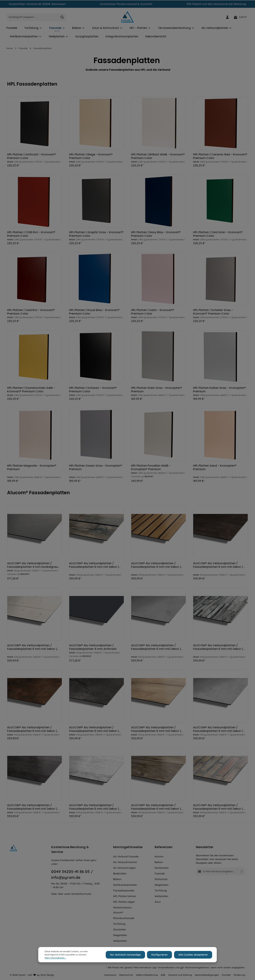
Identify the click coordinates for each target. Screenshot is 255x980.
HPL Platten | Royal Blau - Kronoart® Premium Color (94, 313)
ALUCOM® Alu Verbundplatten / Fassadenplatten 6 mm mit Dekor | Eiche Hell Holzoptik (156, 730)
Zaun (158, 902)
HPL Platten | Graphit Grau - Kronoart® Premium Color (96, 235)
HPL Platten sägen (124, 902)
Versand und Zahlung (180, 975)
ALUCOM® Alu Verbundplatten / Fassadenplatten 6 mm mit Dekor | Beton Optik (156, 648)
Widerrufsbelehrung (147, 975)
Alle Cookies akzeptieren (193, 955)
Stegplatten (120, 935)
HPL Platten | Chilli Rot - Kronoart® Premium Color (31, 235)
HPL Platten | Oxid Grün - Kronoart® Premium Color (218, 235)
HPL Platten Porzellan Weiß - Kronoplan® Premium (151, 468)
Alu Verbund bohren (125, 862)
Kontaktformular (81, 894)
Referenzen (164, 847)
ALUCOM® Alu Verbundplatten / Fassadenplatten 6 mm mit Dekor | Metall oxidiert (218, 566)
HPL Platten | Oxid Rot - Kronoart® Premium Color (31, 313)
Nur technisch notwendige (127, 955)
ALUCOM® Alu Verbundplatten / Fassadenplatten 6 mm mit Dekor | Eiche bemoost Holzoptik (94, 566)
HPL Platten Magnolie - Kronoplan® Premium (32, 468)
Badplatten (120, 873)
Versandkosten (166, 967)
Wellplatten (120, 941)
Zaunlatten (120, 929)
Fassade (160, 873)
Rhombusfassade (124, 918)
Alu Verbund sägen (124, 868)
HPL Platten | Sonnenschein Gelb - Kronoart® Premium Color (31, 391)
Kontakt (226, 975)
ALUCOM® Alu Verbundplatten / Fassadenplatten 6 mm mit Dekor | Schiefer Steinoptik (94, 730)
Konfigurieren (161, 955)
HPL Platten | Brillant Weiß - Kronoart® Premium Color (158, 157)
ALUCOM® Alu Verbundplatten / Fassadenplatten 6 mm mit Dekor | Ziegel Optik (218, 808)
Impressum (110, 975)
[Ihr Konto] (227, 18)
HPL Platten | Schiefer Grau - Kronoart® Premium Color (213, 313)
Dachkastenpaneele (125, 885)
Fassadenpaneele (124, 891)
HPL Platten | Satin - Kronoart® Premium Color (153, 313)
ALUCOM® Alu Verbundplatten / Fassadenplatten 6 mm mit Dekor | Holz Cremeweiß (32, 648)
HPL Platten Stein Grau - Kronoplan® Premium (157, 391)
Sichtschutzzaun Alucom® (122, 910)
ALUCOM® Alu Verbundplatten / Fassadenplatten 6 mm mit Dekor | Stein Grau (218, 730)
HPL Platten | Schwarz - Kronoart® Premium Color (93, 391)
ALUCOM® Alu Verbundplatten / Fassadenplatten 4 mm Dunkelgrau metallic (32, 566)
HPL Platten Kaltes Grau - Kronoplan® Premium (219, 391)
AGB (163, 975)
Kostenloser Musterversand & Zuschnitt (126, 4)
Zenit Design (47, 975)
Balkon (117, 879)
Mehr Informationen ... (55, 958)
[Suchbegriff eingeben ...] (32, 18)
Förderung (239, 975)
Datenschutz (126, 975)
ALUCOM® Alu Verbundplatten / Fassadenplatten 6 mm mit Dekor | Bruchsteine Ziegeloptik (218, 648)
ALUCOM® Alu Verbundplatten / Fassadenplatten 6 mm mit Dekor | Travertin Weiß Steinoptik (94, 808)
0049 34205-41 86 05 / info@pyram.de (72, 874)
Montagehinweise (128, 847)
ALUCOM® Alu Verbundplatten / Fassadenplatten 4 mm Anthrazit (93, 648)
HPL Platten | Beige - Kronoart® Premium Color (91, 157)
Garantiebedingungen (207, 975)
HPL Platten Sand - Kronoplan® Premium (215, 468)
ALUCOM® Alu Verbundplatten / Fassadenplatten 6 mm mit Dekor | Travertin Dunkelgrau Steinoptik (32, 808)
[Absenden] (242, 871)
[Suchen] (62, 18)
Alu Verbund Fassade (126, 856)
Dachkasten (162, 868)
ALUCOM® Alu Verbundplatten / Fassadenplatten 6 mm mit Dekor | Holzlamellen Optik (156, 566)
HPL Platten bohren (125, 896)
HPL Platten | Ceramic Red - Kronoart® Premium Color (220, 157)
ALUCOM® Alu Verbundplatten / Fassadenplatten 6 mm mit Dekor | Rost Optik (32, 730)
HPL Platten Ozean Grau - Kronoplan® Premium (96, 468)
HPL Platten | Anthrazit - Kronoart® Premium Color (31, 157)
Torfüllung (119, 924)
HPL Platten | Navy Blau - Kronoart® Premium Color (156, 235)
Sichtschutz (161, 879)
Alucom (159, 856)
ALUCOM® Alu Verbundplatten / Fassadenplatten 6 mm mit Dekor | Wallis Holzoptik (156, 808)
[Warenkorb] (240, 18)
